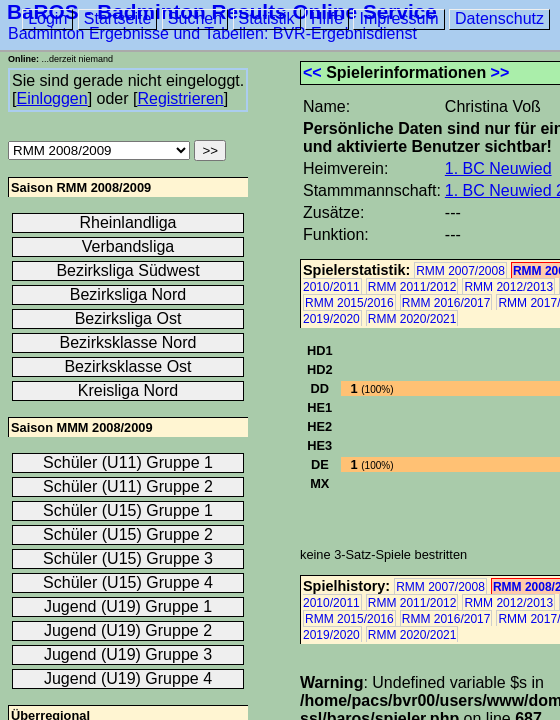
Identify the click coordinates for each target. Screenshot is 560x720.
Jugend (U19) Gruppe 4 (128, 678)
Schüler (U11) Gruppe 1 (128, 462)
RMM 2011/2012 (412, 287)
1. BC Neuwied (498, 168)
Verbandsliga (128, 246)
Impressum (398, 18)
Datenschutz (499, 18)
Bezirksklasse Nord (128, 342)
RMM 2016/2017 (446, 303)
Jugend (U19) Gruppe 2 (128, 630)
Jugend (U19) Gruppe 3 (128, 654)
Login (47, 18)
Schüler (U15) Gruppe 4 (128, 582)
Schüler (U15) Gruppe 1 (128, 510)
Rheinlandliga (128, 222)
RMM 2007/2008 (460, 271)
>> (500, 72)
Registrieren (180, 98)
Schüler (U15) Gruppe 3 (128, 558)
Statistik (267, 18)
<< (312, 72)
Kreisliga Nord (128, 390)
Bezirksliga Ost (128, 318)
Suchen (195, 18)
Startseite (118, 18)
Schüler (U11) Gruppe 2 (128, 486)
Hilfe (327, 18)
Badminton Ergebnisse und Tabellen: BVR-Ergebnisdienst (212, 33)
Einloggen (51, 98)
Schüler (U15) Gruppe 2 (128, 534)
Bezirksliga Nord (128, 294)
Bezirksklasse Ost (127, 366)
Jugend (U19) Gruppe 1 (128, 606)
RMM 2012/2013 (508, 287)
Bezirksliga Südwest (127, 270)
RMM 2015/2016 (349, 303)
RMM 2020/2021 (412, 319)
